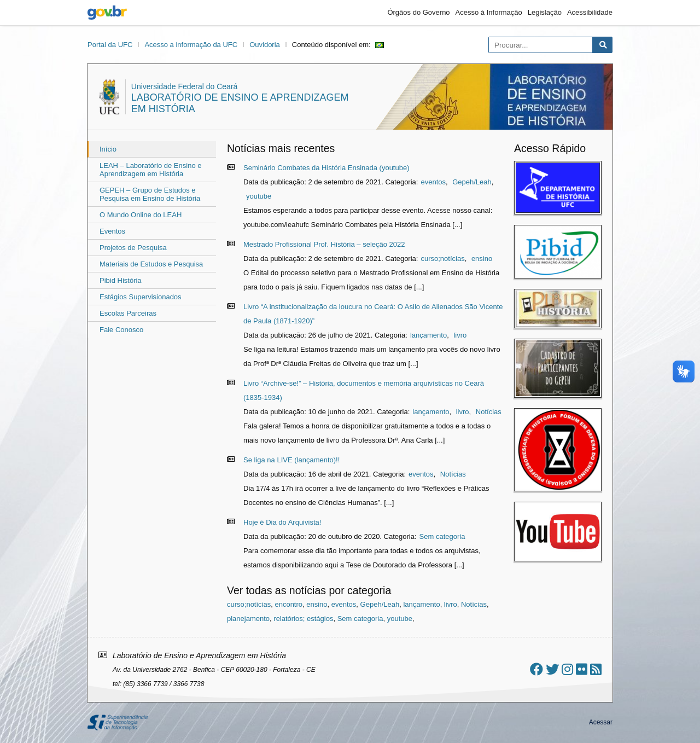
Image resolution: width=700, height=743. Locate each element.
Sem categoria (442, 536)
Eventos (112, 231)
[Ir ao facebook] (536, 669)
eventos (433, 182)
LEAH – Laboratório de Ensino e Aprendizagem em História (150, 170)
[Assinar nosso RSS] (596, 669)
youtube (259, 196)
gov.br (107, 13)
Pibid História (121, 280)
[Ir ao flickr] (582, 669)
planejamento (248, 619)
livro (460, 335)
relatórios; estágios (303, 619)
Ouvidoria (265, 45)
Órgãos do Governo (418, 12)
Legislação (545, 12)
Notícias (489, 412)
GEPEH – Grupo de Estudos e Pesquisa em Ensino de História (150, 194)
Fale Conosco (121, 330)
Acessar (601, 722)
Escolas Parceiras (128, 313)
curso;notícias (442, 259)
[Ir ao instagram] (567, 669)
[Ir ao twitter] (552, 669)
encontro (288, 604)
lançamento (428, 335)
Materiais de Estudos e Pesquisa (151, 264)
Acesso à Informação (489, 12)
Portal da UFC (110, 45)
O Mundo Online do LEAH (141, 215)
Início (108, 149)
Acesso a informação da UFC (191, 45)
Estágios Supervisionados (141, 297)
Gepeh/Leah (472, 182)
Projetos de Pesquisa (133, 248)
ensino (482, 259)
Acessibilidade (590, 12)
